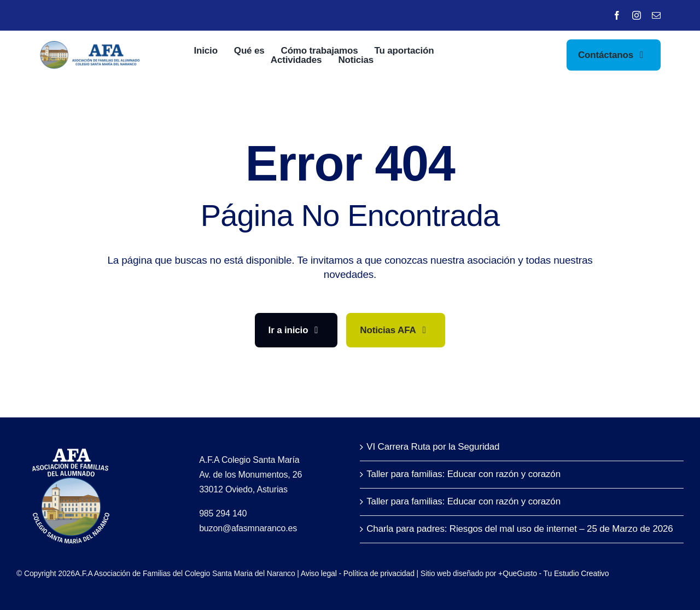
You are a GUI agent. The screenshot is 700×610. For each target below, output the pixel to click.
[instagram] (637, 15)
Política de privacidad (379, 573)
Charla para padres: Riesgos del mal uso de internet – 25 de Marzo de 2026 (520, 529)
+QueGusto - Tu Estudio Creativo (553, 573)
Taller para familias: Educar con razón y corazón (463, 474)
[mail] (656, 15)
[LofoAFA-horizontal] (91, 46)
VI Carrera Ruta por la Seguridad (433, 447)
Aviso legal (319, 573)
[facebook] (617, 15)
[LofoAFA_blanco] (71, 444)
